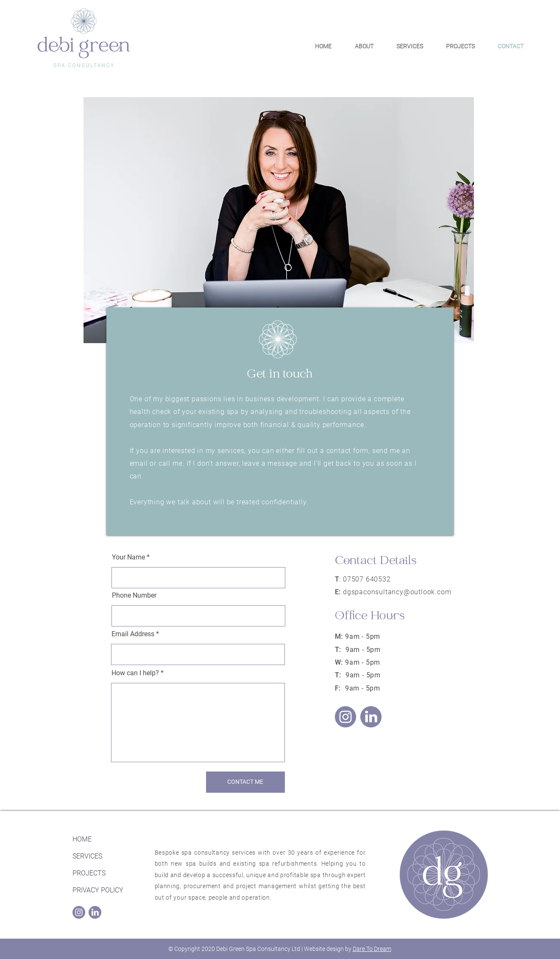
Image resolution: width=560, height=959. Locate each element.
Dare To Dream (372, 949)
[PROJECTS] (103, 874)
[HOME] (103, 840)
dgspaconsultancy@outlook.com (397, 592)
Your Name (128, 557)
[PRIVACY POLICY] (103, 891)
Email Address (133, 634)
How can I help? (135, 673)
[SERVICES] (103, 857)
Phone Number (134, 596)
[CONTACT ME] (245, 782)
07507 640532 (367, 579)
